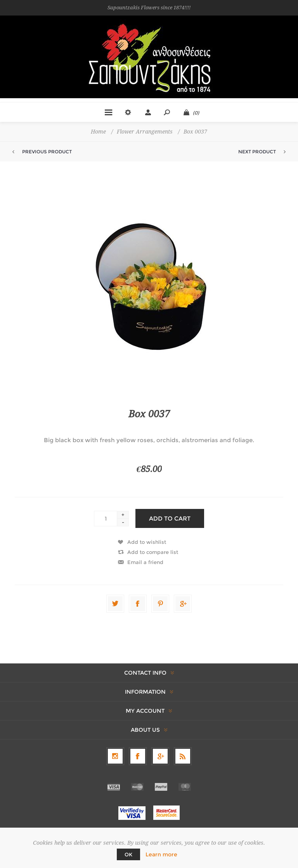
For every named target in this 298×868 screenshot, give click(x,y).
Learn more (161, 854)
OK (128, 854)
